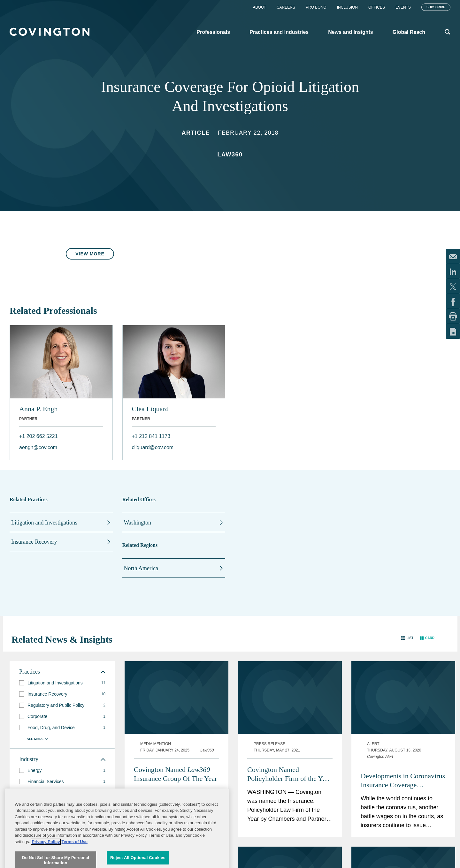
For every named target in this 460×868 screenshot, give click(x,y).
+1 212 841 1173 (151, 436)
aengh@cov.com (38, 447)
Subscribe (436, 7)
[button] (407, 638)
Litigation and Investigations (44, 523)
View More (90, 254)
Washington (138, 523)
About (260, 7)
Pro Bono (316, 7)
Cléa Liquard (150, 409)
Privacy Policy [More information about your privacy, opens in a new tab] (46, 865)
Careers (286, 7)
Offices (377, 7)
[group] (62, 683)
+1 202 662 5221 (38, 436)
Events (403, 7)
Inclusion (347, 7)
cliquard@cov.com (153, 447)
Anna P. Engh (38, 409)
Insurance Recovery (34, 542)
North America (141, 568)
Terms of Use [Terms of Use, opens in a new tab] (75, 865)
